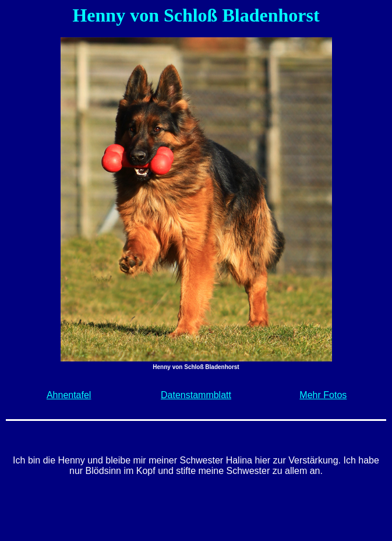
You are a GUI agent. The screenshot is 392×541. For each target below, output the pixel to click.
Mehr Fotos (323, 395)
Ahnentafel (69, 395)
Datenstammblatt (196, 395)
